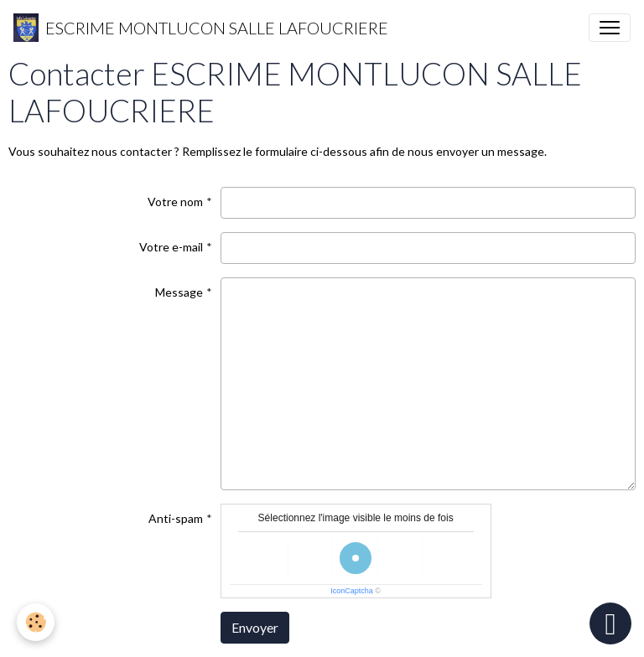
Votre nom (175, 202)
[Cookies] (36, 622)
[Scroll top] (610, 623)
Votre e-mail (171, 247)
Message (179, 292)
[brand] (201, 28)
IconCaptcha (352, 591)
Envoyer (255, 627)
